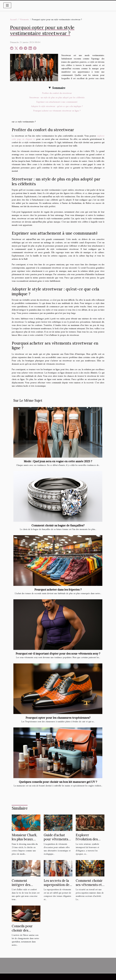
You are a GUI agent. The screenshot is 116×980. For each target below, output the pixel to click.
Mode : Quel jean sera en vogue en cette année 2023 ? (58, 461)
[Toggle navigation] (7, 5)
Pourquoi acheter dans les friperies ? (58, 590)
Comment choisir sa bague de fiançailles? (58, 525)
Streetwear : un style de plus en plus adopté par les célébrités (57, 98)
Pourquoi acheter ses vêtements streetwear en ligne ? (57, 111)
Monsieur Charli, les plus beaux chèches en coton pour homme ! (25, 841)
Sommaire (59, 88)
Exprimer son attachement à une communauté (57, 102)
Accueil (13, 20)
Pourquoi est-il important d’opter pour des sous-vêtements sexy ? (58, 654)
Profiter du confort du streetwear (57, 93)
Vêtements (24, 20)
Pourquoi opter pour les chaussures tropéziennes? (58, 718)
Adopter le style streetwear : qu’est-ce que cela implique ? (57, 106)
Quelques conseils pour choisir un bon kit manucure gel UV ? (58, 782)
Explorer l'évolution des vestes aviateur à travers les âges (89, 841)
